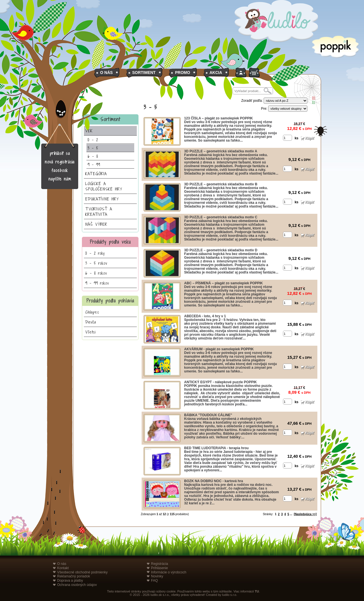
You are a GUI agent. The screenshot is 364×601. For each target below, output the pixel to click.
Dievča (91, 322)
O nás (62, 564)
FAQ (154, 581)
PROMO (182, 72)
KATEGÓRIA (96, 174)
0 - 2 (93, 140)
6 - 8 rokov (96, 273)
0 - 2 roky (95, 253)
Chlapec (92, 312)
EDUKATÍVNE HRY (102, 199)
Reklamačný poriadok (74, 576)
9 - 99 (94, 164)
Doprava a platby (70, 581)
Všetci (90, 332)
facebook (60, 170)
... (291, 514)
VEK (89, 131)
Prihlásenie (159, 568)
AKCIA (216, 72)
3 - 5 (93, 148)
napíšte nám (60, 179)
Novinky (157, 576)
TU (257, 591)
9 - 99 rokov (97, 283)
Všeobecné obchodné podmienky (82, 572)
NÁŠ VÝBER (96, 224)
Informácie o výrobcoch (169, 572)
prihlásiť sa (60, 153)
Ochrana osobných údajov (77, 585)
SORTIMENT (144, 72)
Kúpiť (310, 138)
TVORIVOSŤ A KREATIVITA (99, 212)
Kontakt (63, 568)
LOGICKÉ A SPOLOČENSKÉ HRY (104, 186)
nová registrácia (60, 162)
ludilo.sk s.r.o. (160, 595)
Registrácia (160, 564)
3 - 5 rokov (96, 263)
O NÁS (106, 72)
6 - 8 (93, 156)
